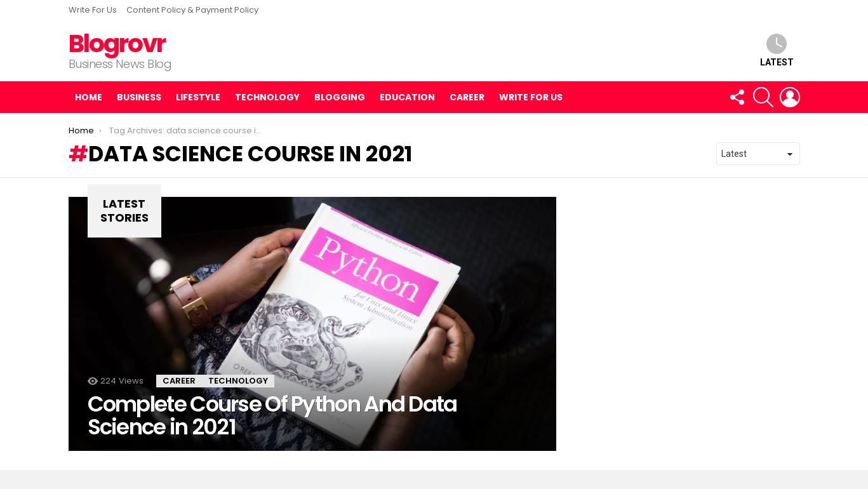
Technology (267, 97)
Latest (777, 50)
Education (407, 97)
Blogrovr (117, 44)
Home (89, 97)
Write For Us (93, 10)
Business (139, 97)
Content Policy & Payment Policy (192, 10)
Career (467, 97)
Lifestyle (198, 97)
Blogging (340, 97)
